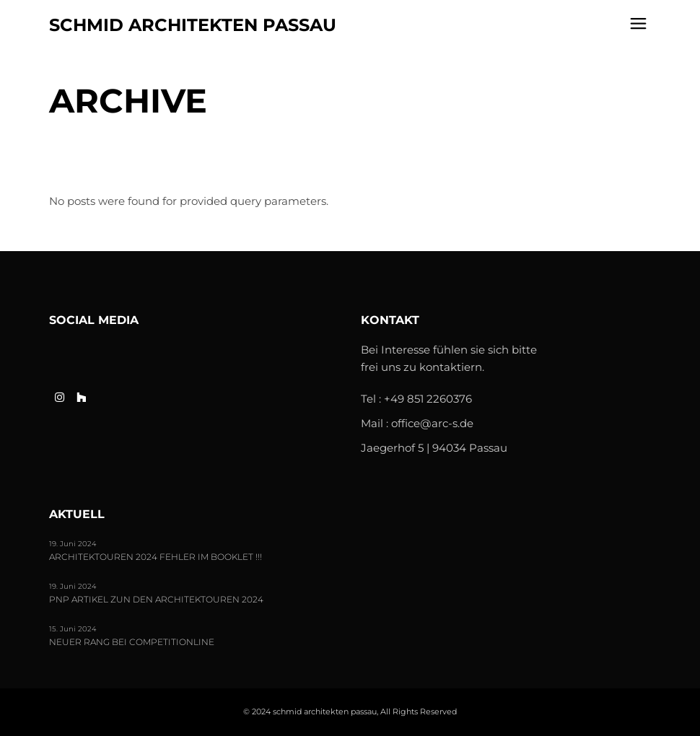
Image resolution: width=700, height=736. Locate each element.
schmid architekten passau (193, 25)
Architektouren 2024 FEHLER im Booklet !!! (156, 557)
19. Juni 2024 (73, 544)
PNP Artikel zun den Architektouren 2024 (156, 600)
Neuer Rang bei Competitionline (132, 642)
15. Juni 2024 (73, 629)
